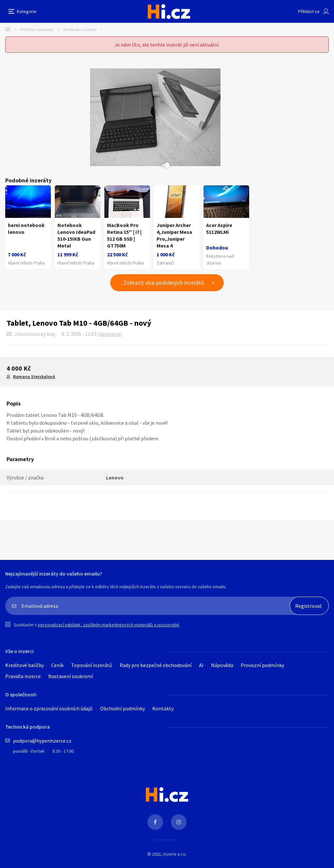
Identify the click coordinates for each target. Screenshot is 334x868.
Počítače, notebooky (37, 29)
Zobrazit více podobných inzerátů (164, 283)
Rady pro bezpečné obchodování (156, 665)
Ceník (57, 665)
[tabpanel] (90, 117)
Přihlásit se (309, 11)
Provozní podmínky (262, 665)
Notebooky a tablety (80, 29)
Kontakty (163, 708)
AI (201, 665)
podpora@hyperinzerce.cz (42, 741)
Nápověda (222, 665)
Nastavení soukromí (71, 676)
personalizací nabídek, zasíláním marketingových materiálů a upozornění (108, 625)
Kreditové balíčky (24, 665)
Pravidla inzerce (23, 676)
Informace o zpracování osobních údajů (49, 708)
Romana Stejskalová (34, 377)
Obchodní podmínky (122, 708)
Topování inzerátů (92, 665)
